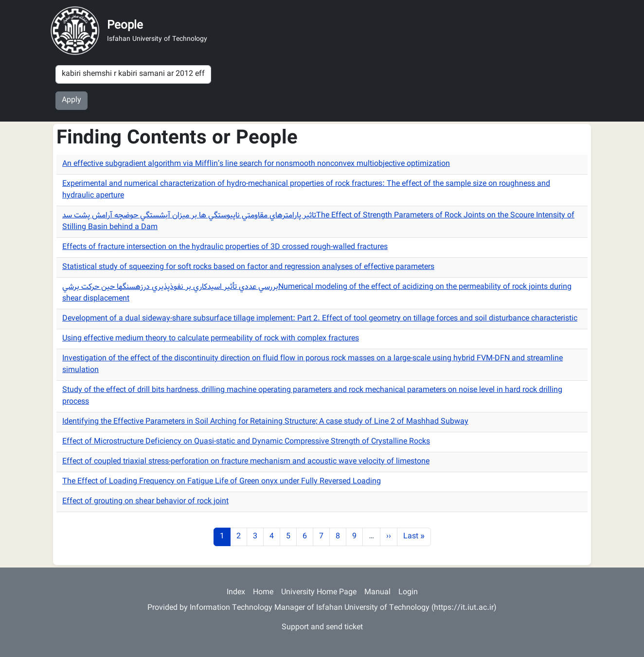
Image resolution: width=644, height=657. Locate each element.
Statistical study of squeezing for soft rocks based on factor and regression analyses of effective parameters (248, 267)
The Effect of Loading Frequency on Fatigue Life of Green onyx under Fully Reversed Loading (222, 482)
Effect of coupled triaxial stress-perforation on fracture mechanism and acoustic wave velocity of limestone (246, 462)
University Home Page (319, 593)
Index (236, 593)
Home (263, 593)
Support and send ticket (322, 628)
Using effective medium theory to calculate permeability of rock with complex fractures (211, 339)
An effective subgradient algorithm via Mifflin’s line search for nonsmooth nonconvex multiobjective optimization (256, 164)
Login (408, 593)
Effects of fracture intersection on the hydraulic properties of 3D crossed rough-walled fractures (225, 247)
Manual (377, 593)
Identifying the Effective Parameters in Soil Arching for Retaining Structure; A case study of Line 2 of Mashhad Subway (265, 422)
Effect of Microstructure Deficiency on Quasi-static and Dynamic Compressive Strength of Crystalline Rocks (246, 442)
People (125, 26)
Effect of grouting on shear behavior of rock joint (145, 502)
